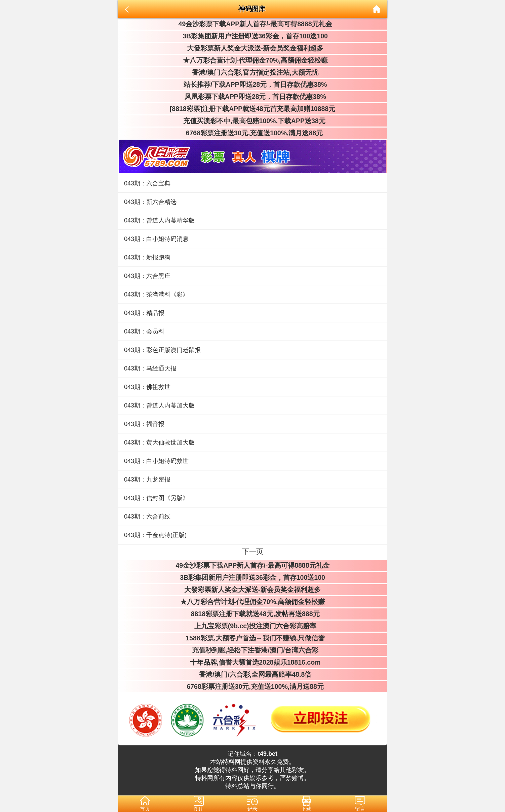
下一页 (253, 551)
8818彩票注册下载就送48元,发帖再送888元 (252, 614)
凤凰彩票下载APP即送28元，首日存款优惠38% (252, 97)
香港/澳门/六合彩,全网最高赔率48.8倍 (252, 674)
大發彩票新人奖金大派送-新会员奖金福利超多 (253, 48)
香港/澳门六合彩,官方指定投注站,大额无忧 (253, 72)
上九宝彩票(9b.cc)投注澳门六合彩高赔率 (252, 626)
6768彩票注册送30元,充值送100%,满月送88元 (252, 133)
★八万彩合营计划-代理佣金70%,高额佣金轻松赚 (252, 60)
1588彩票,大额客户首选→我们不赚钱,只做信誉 (252, 638)
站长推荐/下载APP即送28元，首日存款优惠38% (252, 84)
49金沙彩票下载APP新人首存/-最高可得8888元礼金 (252, 24)
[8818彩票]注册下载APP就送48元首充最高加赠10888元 (252, 109)
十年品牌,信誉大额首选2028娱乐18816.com (253, 662)
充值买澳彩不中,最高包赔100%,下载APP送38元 (252, 121)
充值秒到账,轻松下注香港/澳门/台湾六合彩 (253, 650)
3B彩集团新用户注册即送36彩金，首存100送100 (252, 36)
